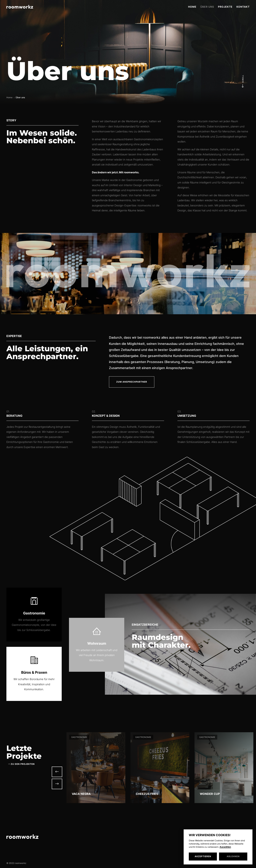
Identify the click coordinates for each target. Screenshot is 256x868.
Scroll (243, 81)
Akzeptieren (203, 856)
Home (192, 7)
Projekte (225, 7)
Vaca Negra (81, 794)
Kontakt (243, 7)
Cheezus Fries (147, 794)
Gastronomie (79, 737)
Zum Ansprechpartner (132, 382)
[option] (96, 768)
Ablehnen (233, 856)
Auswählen (225, 847)
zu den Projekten (23, 764)
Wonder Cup (210, 794)
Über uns (207, 7)
